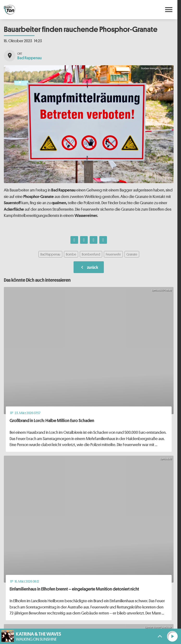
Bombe (71, 254)
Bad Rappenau (50, 254)
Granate (132, 254)
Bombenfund (91, 254)
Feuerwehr (113, 254)
